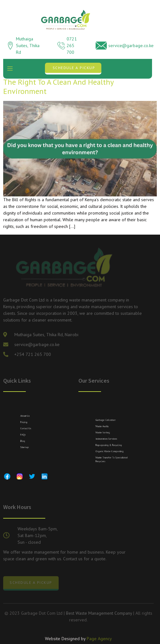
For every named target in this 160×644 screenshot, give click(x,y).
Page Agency (99, 640)
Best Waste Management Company (99, 613)
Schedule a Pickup (74, 68)
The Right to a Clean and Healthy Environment (58, 87)
